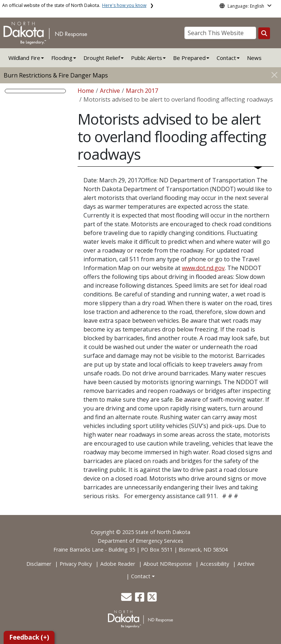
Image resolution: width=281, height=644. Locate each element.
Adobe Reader (118, 564)
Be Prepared (189, 58)
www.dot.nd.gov (203, 268)
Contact (141, 576)
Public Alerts (147, 58)
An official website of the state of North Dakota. (74, 5)
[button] (127, 599)
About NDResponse (168, 564)
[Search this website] (264, 33)
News (254, 58)
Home (86, 91)
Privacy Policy (76, 564)
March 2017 (142, 91)
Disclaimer (39, 564)
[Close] (274, 75)
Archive (110, 91)
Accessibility (215, 564)
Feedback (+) (29, 637)
